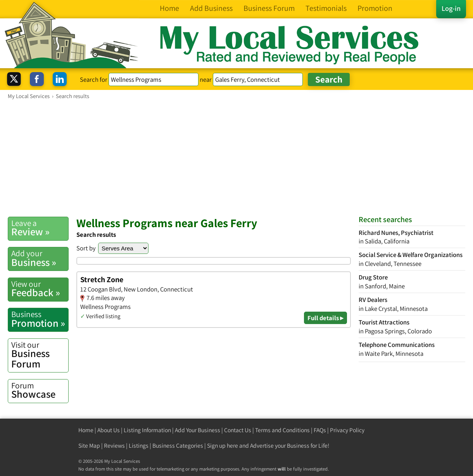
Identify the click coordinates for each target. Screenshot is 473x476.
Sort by (86, 248)
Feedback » (40, 289)
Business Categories (178, 446)
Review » (40, 228)
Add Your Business (198, 430)
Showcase (40, 390)
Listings (139, 446)
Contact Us (238, 430)
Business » (40, 258)
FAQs (320, 430)
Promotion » (40, 319)
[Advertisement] (236, 158)
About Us (109, 430)
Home (86, 430)
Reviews (114, 446)
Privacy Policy (347, 430)
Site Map (89, 446)
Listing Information (147, 430)
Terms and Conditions (282, 430)
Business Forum (40, 355)
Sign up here (223, 446)
